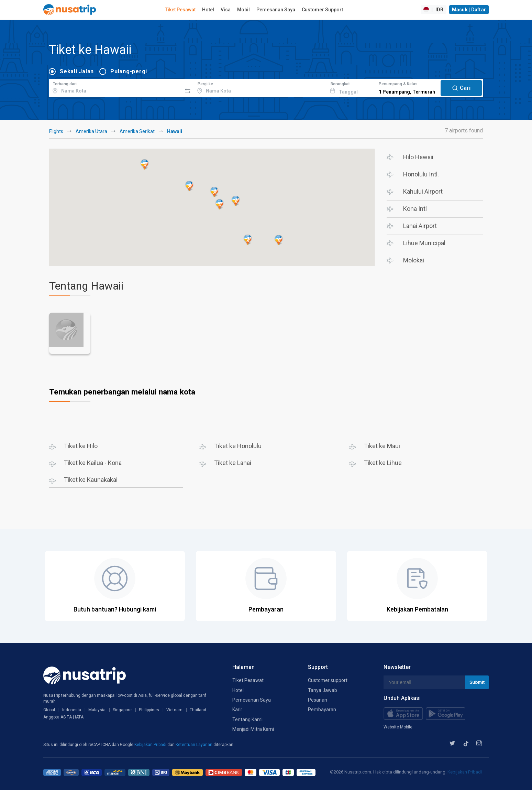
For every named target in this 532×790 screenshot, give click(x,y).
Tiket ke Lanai (233, 463)
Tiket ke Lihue (383, 463)
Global (49, 710)
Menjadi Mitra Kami (253, 729)
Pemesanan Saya (276, 10)
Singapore (122, 710)
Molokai (414, 260)
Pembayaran (322, 710)
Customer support (328, 680)
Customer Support (322, 10)
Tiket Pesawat (180, 10)
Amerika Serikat (137, 131)
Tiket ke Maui (382, 446)
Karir (237, 710)
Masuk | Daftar (469, 10)
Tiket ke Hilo (81, 446)
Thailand (198, 710)
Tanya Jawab (323, 690)
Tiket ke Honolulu (238, 446)
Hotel (208, 10)
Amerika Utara (91, 131)
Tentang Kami (247, 719)
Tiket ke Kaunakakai (91, 480)
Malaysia (97, 710)
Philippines (149, 710)
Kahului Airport (423, 191)
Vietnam (174, 710)
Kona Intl (415, 209)
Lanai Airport (420, 226)
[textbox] (115, 87)
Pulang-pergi (129, 71)
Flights (56, 131)
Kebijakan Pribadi (151, 745)
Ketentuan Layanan (195, 745)
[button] (279, 240)
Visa (226, 10)
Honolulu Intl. (421, 174)
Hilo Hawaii (418, 157)
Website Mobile (398, 727)
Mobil (243, 10)
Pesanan (318, 700)
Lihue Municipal (424, 243)
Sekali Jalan (77, 71)
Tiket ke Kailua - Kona (93, 463)
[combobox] (115, 87)
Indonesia (72, 710)
